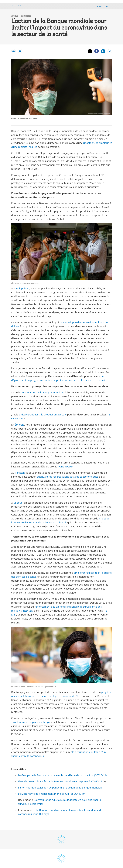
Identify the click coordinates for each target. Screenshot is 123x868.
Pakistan (20, 473)
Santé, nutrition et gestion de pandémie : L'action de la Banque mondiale (60, 788)
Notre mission (17, 6)
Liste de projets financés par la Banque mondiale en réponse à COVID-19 (60, 781)
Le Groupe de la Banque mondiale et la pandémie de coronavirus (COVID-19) (62, 775)
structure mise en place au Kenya (30, 722)
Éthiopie (20, 425)
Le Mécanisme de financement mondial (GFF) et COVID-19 (51, 794)
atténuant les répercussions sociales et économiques (68, 477)
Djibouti (18, 503)
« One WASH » (65, 467)
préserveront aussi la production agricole (43, 414)
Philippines (23, 288)
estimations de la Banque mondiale (43, 392)
